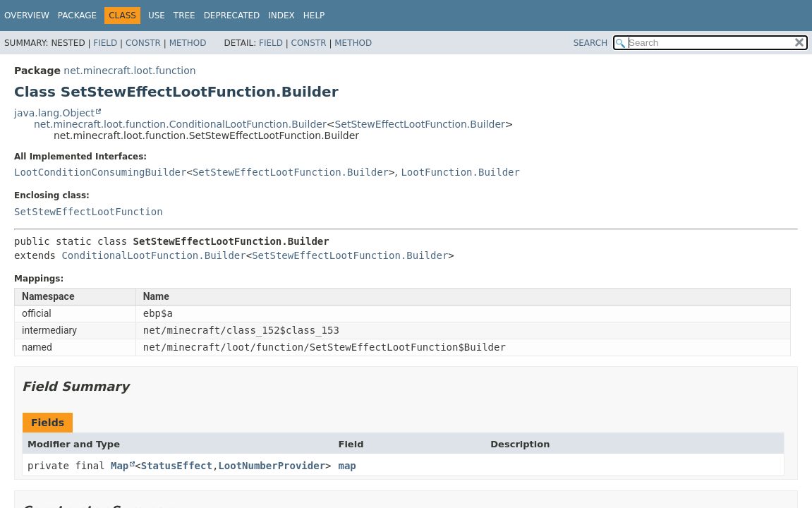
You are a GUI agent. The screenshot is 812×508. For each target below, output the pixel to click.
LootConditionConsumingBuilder (100, 172)
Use (157, 16)
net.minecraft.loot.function (129, 71)
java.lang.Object (54, 113)
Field (105, 43)
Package (77, 16)
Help (314, 16)
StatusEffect (177, 466)
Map (120, 466)
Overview (27, 16)
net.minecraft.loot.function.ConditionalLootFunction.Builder (180, 124)
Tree (184, 16)
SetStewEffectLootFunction (89, 212)
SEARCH (591, 43)
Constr (143, 43)
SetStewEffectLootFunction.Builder (419, 124)
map (347, 466)
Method (188, 43)
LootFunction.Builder (460, 172)
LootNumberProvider (272, 466)
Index (281, 16)
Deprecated (232, 16)
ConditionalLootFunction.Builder (153, 255)
